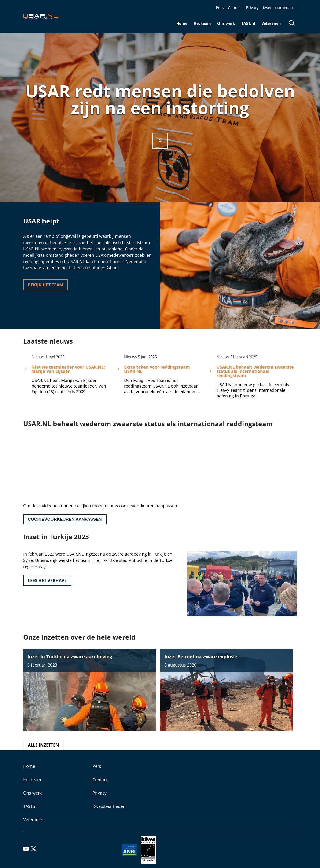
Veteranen (271, 23)
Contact (235, 8)
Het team (202, 23)
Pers (220, 8)
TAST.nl (248, 23)
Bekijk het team (46, 285)
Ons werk (226, 23)
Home (182, 23)
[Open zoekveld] (292, 24)
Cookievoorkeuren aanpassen (65, 519)
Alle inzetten (43, 745)
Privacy (252, 8)
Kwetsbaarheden (278, 8)
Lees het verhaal (47, 580)
